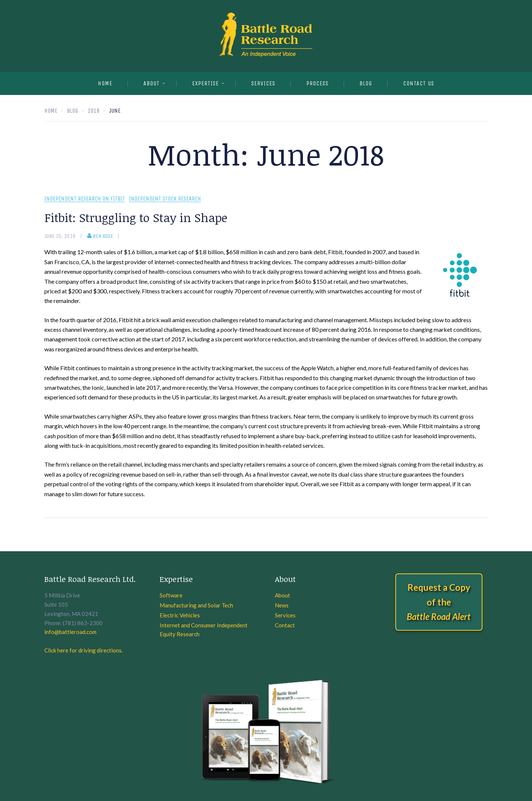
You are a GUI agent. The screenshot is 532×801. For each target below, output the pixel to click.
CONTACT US (419, 83)
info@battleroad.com (70, 632)
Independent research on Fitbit (85, 199)
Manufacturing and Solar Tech (196, 605)
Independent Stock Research (165, 199)
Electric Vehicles (180, 615)
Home (105, 83)
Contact (285, 625)
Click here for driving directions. (83, 650)
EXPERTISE (205, 83)
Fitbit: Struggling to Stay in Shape (136, 217)
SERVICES (263, 83)
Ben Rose (100, 236)
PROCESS (317, 83)
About (151, 83)
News (282, 605)
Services (285, 615)
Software (171, 595)
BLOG (366, 83)
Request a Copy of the (439, 602)
